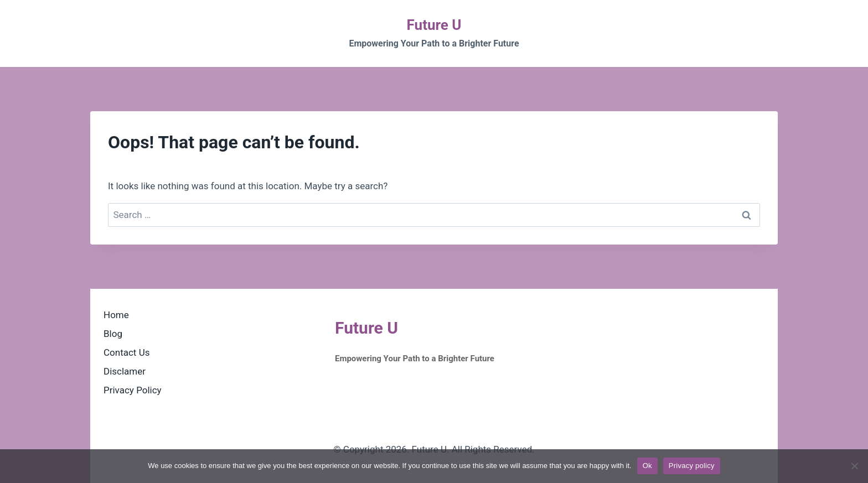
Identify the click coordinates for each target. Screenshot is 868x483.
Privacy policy (692, 466)
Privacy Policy (133, 390)
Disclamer (125, 371)
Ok (647, 466)
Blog (113, 334)
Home (116, 315)
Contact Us (126, 352)
